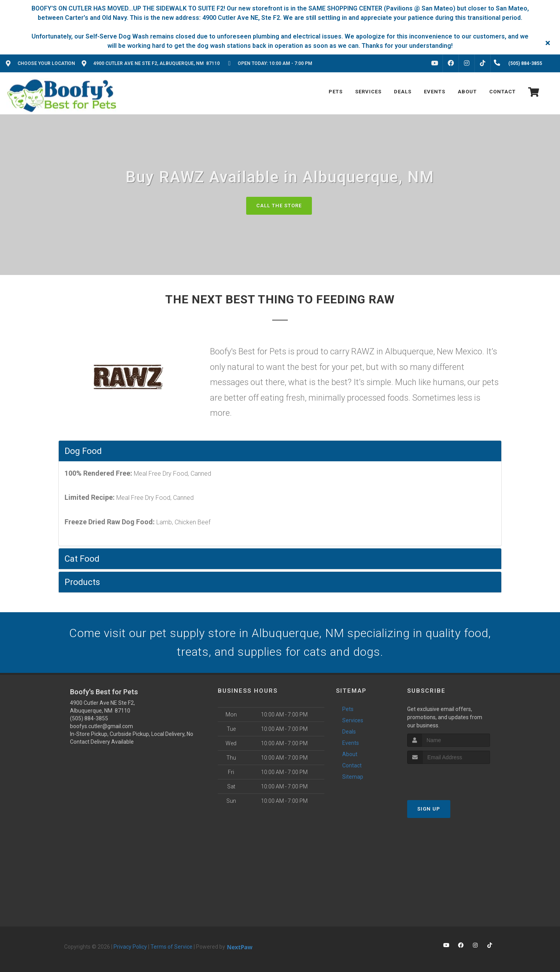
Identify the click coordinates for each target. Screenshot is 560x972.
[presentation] (449, 778)
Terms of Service (171, 947)
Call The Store (279, 206)
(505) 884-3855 (89, 718)
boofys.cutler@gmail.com (101, 726)
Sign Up (429, 809)
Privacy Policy (130, 947)
